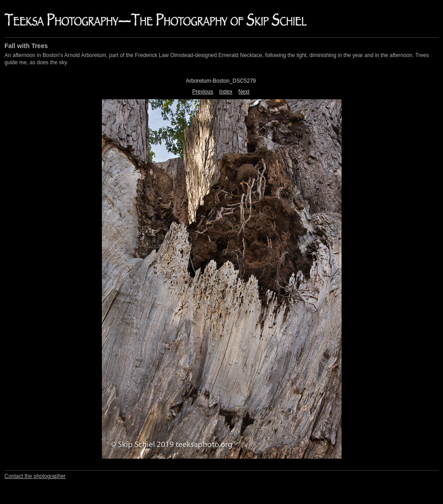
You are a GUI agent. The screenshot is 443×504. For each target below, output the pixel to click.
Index (226, 92)
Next (244, 92)
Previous (203, 92)
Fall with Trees (26, 46)
